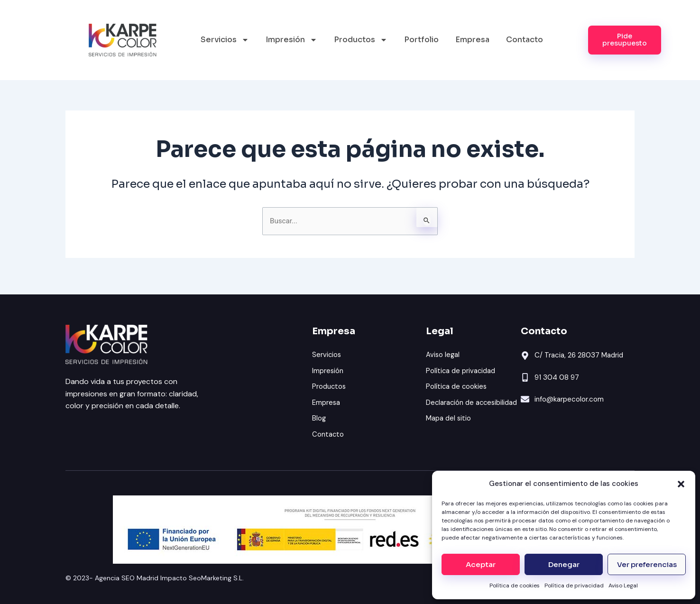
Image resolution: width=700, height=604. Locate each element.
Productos (361, 40)
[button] (681, 484)
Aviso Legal (623, 586)
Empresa (472, 40)
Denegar (564, 564)
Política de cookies (515, 586)
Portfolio (421, 40)
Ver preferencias (647, 564)
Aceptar (481, 564)
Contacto (525, 40)
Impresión (291, 40)
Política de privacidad (574, 586)
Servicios (225, 40)
